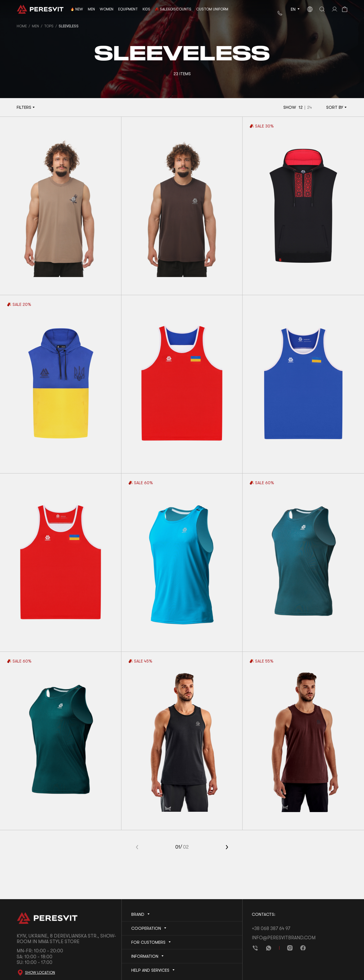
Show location (40, 973)
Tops (49, 26)
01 (178, 847)
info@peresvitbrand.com (284, 938)
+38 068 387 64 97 (271, 929)
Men (35, 26)
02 (186, 847)
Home (22, 26)
